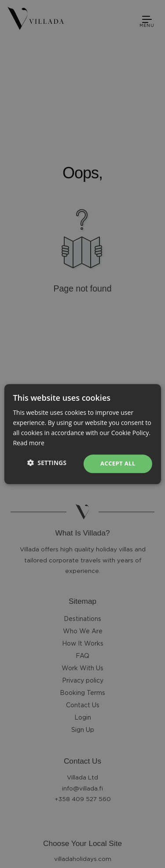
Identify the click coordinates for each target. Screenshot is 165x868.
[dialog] (82, 434)
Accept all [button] (118, 464)
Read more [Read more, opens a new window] (28, 443)
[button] (47, 463)
